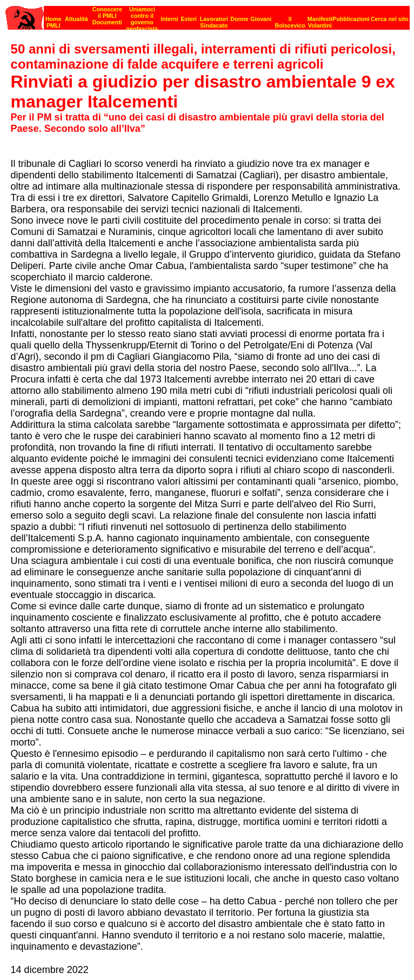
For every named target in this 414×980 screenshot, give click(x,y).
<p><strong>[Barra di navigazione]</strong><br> (208, 15)
